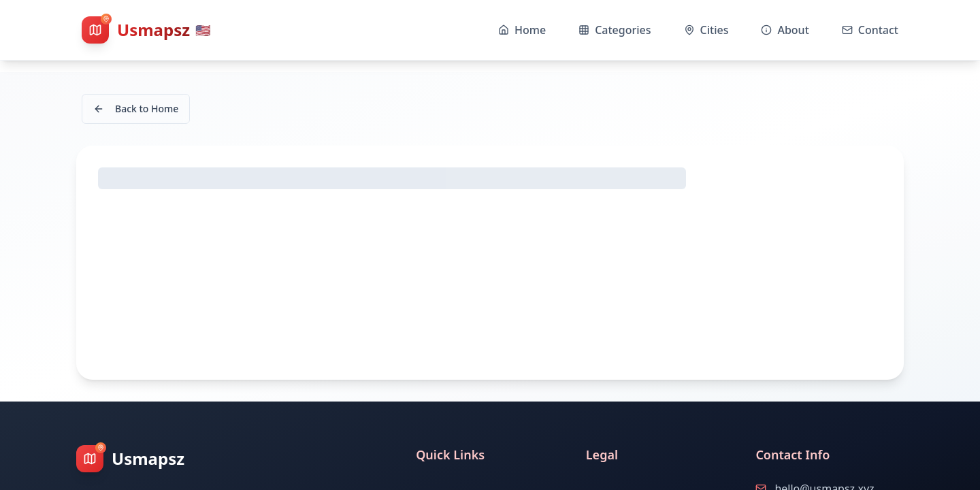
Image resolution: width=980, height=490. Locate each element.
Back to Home (136, 109)
